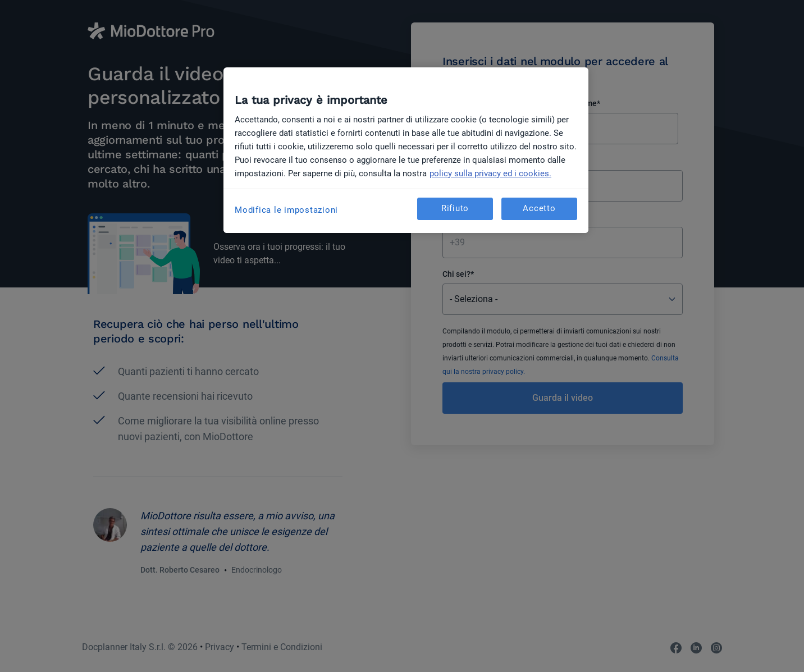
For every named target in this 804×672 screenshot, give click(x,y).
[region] (406, 150)
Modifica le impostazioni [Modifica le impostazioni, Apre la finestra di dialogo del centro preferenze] (286, 210)
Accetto (539, 208)
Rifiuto (455, 208)
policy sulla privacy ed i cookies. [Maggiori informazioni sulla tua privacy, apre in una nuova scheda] (490, 173)
